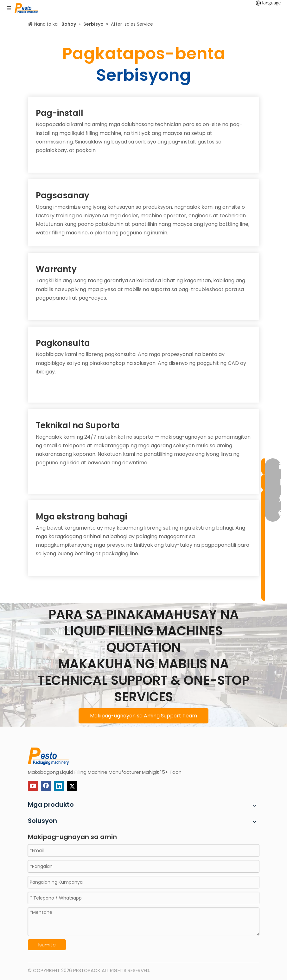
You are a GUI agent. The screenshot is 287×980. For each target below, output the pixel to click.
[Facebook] (46, 786)
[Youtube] (33, 786)
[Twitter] (72, 786)
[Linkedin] (59, 786)
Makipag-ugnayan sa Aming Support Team (143, 716)
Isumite (47, 945)
